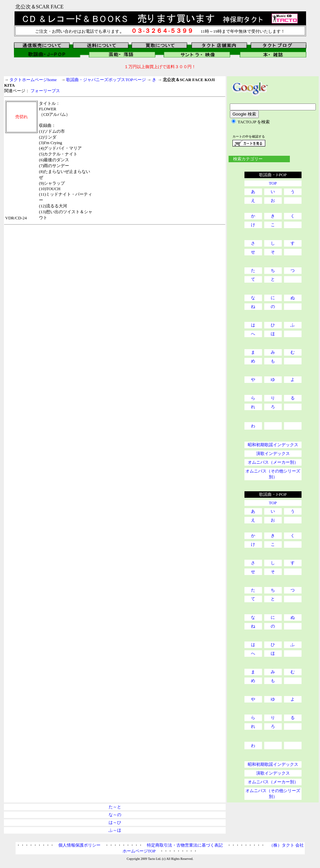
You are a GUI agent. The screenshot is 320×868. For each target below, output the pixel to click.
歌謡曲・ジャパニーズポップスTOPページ (106, 80)
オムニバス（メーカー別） (273, 462)
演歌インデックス (273, 453)
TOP (273, 183)
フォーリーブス (45, 91)
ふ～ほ (115, 830)
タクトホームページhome (33, 80)
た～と (115, 807)
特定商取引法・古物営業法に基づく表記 (185, 845)
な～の (115, 815)
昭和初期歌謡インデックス (273, 445)
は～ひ (115, 822)
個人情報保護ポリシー (79, 845)
